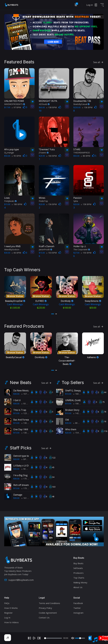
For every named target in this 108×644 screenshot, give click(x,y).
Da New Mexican (22, 391)
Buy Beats (78, 563)
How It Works (11, 608)
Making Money (80, 582)
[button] (53, 314)
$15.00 (16, 413)
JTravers (44, 153)
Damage (18, 495)
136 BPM (87, 107)
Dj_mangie (9, 153)
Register (8, 613)
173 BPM (27, 488)
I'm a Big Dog (20, 475)
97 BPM (16, 107)
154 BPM (78, 433)
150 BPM (86, 253)
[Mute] (73, 638)
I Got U (17, 400)
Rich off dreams (22, 485)
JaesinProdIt (45, 249)
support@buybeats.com (19, 580)
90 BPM (26, 469)
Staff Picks (21, 448)
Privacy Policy (45, 608)
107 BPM (27, 394)
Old (67, 420)
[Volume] (80, 638)
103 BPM (51, 253)
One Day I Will (21, 429)
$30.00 (16, 394)
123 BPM (27, 413)
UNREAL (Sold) (73, 400)
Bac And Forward (22, 420)
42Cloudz (44, 104)
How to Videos (11, 622)
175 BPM (27, 479)
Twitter (77, 608)
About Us (78, 587)
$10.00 (68, 394)
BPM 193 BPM (29, 459)
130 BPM (27, 423)
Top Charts (79, 578)
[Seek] (53, 638)
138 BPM (51, 107)
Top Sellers (73, 382)
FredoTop (43, 201)
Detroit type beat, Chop (26, 456)
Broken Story (72, 410)
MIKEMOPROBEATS (15, 104)
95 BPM (16, 156)
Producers (78, 573)
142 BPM (78, 413)
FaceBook (78, 603)
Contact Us (44, 618)
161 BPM (27, 498)
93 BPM (26, 404)
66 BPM (16, 253)
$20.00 (68, 433)
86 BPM (85, 156)
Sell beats (78, 568)
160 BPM (51, 156)
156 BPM (51, 204)
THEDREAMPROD (82, 153)
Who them (71, 429)
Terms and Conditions (49, 603)
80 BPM (78, 423)
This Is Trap (20, 410)
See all (99, 62)
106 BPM (78, 404)
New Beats (21, 382)
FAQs (7, 603)
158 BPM (86, 204)
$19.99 (68, 404)
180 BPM (17, 204)
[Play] (34, 638)
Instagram (78, 613)
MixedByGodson (12, 249)
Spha (76, 201)
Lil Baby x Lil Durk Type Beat (28, 466)
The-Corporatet (82, 249)
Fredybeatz (10, 201)
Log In (7, 618)
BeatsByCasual (81, 104)
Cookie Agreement (48, 613)
